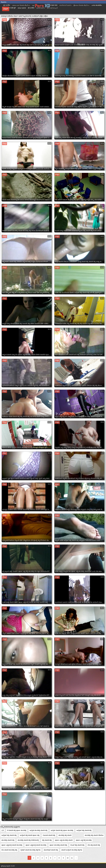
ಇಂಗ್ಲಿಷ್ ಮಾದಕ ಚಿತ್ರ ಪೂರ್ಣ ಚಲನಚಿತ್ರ (62, 830)
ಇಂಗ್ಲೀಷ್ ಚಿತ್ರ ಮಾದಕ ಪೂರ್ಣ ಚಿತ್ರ (30, 835)
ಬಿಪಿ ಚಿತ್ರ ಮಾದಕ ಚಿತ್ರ (94, 845)
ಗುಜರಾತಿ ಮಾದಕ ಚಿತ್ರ (49, 835)
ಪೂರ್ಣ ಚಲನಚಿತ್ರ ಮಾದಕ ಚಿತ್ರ (58, 845)
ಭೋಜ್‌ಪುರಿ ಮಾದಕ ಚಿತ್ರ (51, 850)
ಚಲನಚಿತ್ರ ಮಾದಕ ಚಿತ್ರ (8, 840)
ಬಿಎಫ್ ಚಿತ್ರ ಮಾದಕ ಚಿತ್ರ (77, 845)
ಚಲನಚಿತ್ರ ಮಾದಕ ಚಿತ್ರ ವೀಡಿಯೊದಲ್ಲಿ (28, 840)
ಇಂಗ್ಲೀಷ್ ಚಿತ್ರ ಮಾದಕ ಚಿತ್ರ (84, 830)
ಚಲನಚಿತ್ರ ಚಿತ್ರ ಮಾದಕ (65, 835)
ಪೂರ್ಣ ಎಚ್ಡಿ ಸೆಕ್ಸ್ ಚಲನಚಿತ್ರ (84, 840)
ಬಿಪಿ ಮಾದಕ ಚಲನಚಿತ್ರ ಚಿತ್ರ (9, 850)
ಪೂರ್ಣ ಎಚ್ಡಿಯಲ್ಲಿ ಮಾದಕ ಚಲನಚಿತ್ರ (12, 845)
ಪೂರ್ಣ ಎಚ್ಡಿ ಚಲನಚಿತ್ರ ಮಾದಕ (64, 840)
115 (3, 830)
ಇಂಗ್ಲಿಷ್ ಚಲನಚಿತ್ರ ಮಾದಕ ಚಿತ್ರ (39, 830)
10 (68, 858)
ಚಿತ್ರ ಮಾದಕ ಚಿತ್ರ (47, 840)
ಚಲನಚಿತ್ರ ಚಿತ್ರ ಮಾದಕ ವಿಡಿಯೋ (94, 835)
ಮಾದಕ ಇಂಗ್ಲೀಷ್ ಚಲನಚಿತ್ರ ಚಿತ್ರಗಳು (72, 850)
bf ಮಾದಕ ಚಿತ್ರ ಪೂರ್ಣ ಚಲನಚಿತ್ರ (17, 830)
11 (72, 858)
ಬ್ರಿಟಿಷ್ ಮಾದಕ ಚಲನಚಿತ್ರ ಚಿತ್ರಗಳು (31, 850)
